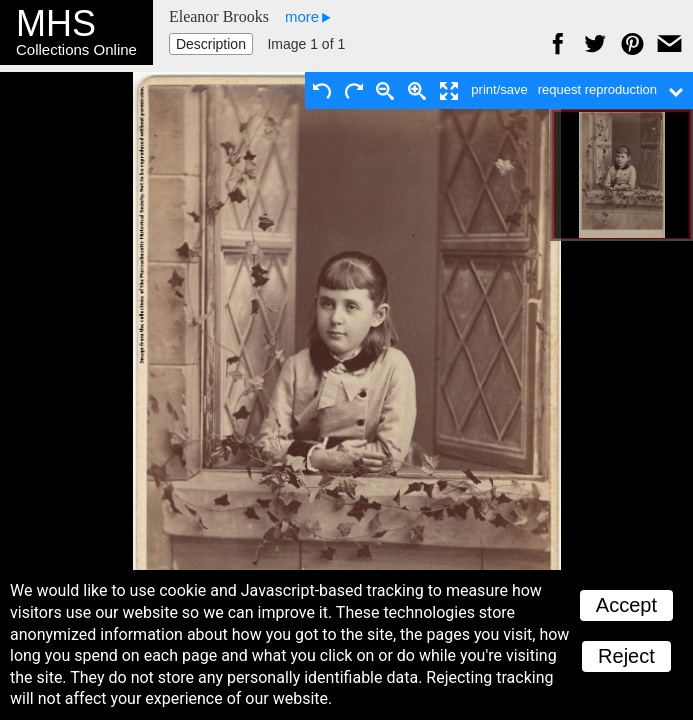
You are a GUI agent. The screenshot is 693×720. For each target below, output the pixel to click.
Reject (626, 656)
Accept (626, 605)
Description (211, 44)
